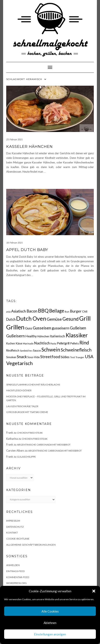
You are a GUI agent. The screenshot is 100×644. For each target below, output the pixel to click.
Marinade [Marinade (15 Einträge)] (28, 343)
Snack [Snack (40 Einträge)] (22, 357)
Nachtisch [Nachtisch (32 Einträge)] (42, 343)
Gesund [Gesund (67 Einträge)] (71, 319)
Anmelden (13, 565)
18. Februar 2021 (14, 243)
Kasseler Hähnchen (29, 147)
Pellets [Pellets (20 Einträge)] (74, 343)
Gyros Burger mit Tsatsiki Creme (27, 412)
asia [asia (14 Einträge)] (8, 312)
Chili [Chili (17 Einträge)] (85, 312)
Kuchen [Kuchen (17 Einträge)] (11, 343)
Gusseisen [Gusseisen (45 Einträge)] (42, 328)
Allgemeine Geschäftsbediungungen (31, 545)
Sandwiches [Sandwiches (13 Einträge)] (26, 351)
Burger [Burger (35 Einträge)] (76, 311)
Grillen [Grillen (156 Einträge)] (15, 327)
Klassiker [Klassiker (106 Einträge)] (77, 335)
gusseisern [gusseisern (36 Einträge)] (60, 328)
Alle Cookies (50, 611)
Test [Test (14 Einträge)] (73, 357)
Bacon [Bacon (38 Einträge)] (32, 311)
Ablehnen (50, 623)
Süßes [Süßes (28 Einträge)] (65, 357)
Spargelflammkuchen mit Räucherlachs (33, 385)
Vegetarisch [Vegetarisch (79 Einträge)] (20, 363)
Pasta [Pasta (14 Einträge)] (53, 343)
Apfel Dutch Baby (27, 250)
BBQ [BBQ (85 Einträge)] (43, 311)
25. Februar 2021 (14, 139)
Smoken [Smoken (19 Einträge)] (11, 357)
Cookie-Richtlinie (18, 539)
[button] (94, 591)
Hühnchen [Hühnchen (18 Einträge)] (43, 336)
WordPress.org (16, 583)
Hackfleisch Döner (19, 390)
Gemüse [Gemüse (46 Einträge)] (54, 319)
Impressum (13, 521)
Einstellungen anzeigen (50, 634)
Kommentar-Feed (18, 577)
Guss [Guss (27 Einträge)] (29, 328)
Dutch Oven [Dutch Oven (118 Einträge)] (31, 318)
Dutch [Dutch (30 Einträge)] (11, 319)
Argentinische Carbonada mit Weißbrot (44, 445)
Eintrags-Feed (15, 571)
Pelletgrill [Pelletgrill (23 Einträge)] (63, 343)
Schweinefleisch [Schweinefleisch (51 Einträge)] (76, 350)
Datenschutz (15, 527)
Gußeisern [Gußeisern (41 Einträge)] (15, 336)
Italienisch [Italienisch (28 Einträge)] (57, 336)
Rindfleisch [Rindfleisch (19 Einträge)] (13, 350)
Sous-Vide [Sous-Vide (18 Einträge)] (34, 357)
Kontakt (12, 533)
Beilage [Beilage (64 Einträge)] (57, 311)
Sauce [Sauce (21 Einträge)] (37, 350)
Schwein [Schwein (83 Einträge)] (51, 350)
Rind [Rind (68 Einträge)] (84, 343)
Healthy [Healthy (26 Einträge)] (31, 336)
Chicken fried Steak (30, 433)
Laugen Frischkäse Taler (22, 406)
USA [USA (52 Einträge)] (89, 356)
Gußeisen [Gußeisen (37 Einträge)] (78, 328)
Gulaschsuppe (26, 457)
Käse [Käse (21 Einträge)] (19, 343)
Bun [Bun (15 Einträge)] (67, 312)
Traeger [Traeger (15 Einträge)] (80, 357)
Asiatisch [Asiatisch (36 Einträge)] (19, 311)
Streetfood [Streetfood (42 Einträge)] (50, 357)
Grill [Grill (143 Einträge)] (85, 318)
